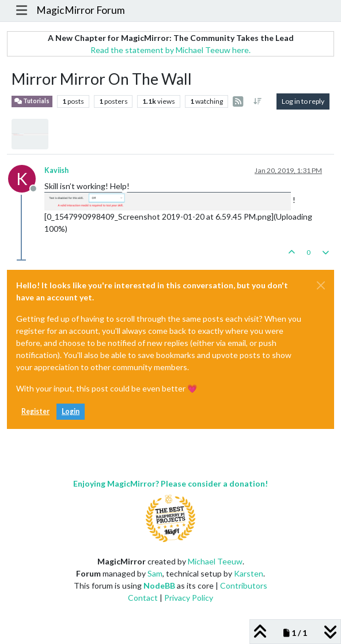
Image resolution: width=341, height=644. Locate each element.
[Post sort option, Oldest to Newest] (258, 101)
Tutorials (32, 101)
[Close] (321, 285)
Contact (143, 598)
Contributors (244, 585)
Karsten (249, 573)
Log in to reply (303, 101)
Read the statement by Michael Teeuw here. (170, 50)
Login (71, 411)
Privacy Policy (189, 598)
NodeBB (159, 585)
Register (35, 411)
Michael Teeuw (215, 561)
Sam (155, 573)
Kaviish (56, 170)
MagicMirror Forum (81, 10)
